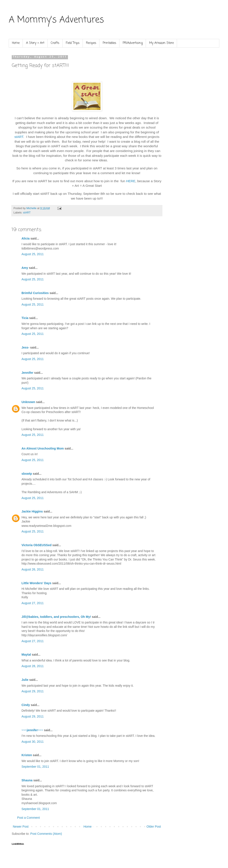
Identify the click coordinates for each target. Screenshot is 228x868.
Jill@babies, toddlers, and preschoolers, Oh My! (56, 617)
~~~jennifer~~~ (32, 730)
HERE (131, 181)
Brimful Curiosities (35, 293)
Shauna (27, 780)
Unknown (28, 402)
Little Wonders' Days (36, 583)
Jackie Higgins (32, 511)
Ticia (25, 318)
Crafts (55, 43)
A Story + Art (35, 43)
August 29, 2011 (33, 691)
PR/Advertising (133, 43)
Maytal (26, 655)
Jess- (25, 347)
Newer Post (21, 827)
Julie (25, 680)
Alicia (26, 238)
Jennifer (27, 373)
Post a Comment (28, 818)
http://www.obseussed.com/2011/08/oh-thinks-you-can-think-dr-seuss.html (71, 564)
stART (19, 137)
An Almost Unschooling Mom (43, 448)
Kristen (27, 755)
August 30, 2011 (33, 742)
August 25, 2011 (33, 254)
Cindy (26, 705)
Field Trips (73, 43)
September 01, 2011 (35, 767)
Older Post (154, 827)
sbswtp (27, 474)
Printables (109, 43)
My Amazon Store (161, 43)
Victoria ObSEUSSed (36, 545)
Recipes (91, 43)
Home (16, 43)
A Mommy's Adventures (56, 20)
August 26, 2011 (33, 569)
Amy (25, 268)
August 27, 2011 (33, 603)
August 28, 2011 (33, 666)
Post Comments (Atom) (46, 834)
